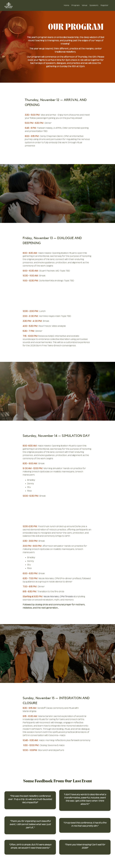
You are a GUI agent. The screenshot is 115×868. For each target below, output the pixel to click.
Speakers (94, 5)
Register (104, 5)
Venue (85, 5)
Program (75, 5)
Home (66, 5)
